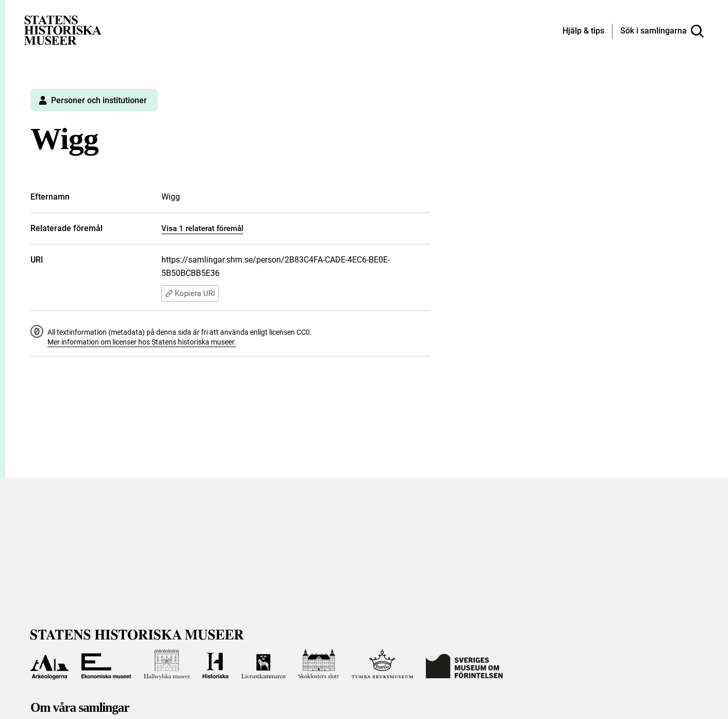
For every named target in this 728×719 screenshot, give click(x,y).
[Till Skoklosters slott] (319, 664)
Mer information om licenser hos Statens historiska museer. (142, 342)
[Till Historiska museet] (216, 664)
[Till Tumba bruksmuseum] (383, 664)
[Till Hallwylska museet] (167, 664)
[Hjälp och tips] (583, 31)
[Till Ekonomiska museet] (106, 664)
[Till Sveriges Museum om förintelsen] (464, 664)
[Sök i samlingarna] (662, 31)
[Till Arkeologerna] (49, 664)
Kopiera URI (190, 293)
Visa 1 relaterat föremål (202, 228)
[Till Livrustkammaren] (263, 664)
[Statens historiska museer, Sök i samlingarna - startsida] (63, 30)
